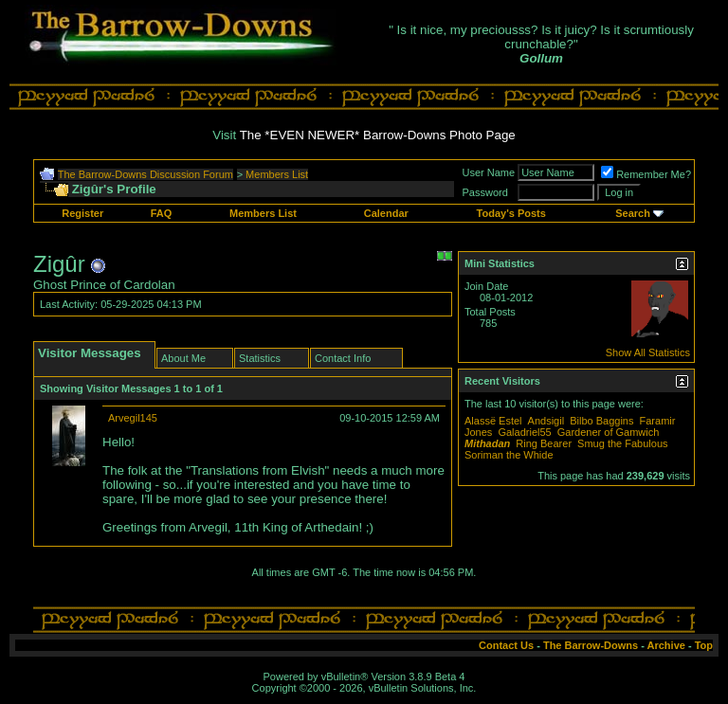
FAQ (162, 213)
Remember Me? (646, 174)
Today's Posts (511, 213)
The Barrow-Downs (591, 645)
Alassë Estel (493, 421)
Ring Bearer (544, 443)
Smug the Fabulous (622, 443)
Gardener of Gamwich (609, 432)
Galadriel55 (524, 432)
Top (704, 645)
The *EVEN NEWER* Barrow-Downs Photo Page (378, 135)
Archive (666, 645)
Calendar (386, 213)
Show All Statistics (648, 352)
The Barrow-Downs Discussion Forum (146, 174)
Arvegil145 (133, 418)
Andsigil (546, 421)
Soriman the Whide (509, 455)
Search (633, 213)
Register (82, 213)
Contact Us (506, 645)
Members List (277, 174)
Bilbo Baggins (601, 421)
